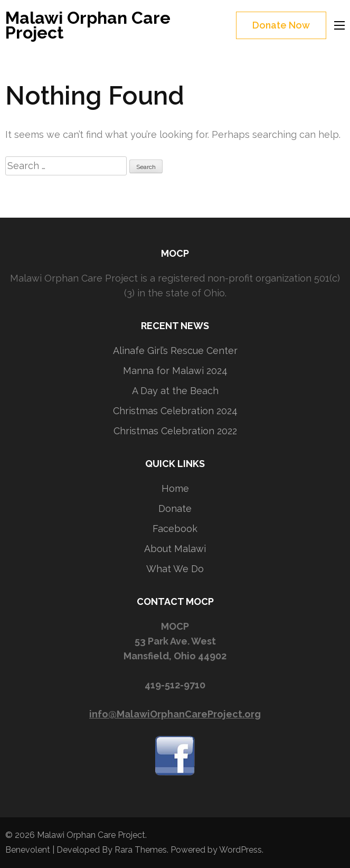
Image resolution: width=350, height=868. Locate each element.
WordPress (240, 850)
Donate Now (281, 25)
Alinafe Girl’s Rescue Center (175, 351)
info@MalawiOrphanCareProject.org (175, 714)
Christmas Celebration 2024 (175, 411)
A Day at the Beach (175, 391)
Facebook (175, 529)
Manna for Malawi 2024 (175, 371)
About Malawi (175, 549)
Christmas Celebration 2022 (175, 431)
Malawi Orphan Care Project (88, 25)
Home (175, 488)
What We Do (175, 569)
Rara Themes (141, 850)
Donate (175, 508)
